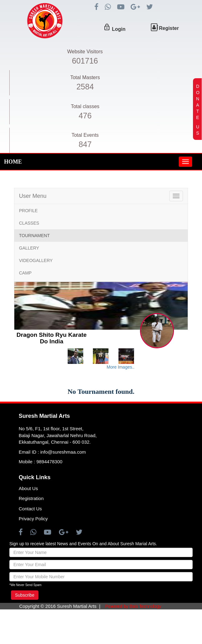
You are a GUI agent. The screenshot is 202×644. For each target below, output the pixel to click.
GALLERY (29, 248)
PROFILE (28, 211)
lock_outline (107, 27)
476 (85, 116)
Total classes (85, 106)
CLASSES (29, 223)
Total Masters (85, 77)
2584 (85, 87)
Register (169, 28)
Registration (31, 498)
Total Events (85, 135)
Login (119, 29)
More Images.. (120, 367)
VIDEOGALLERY (36, 260)
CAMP (25, 273)
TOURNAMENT (34, 236)
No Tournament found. (101, 391)
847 (85, 144)
